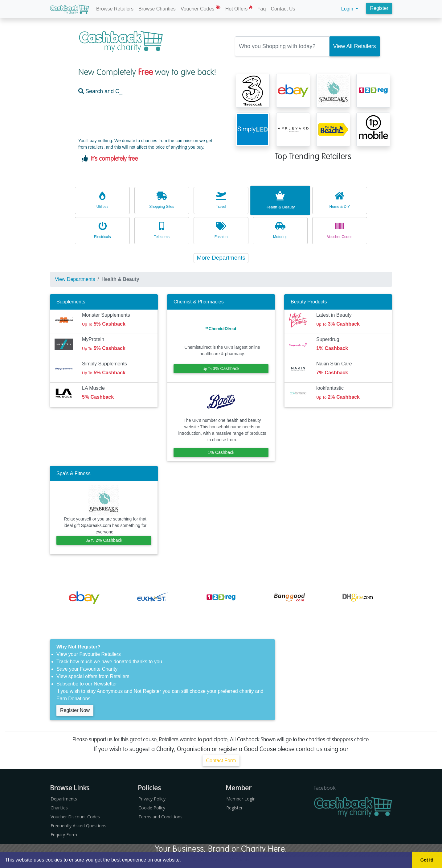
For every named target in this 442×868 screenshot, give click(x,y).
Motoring (280, 230)
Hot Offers (239, 8)
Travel (221, 200)
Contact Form (221, 761)
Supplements (71, 302)
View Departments (75, 279)
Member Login (241, 799)
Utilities (102, 200)
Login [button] (348, 9)
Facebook (325, 788)
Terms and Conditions (160, 817)
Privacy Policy (152, 799)
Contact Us (283, 9)
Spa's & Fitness (74, 473)
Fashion (221, 230)
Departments (64, 799)
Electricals (102, 230)
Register (379, 8)
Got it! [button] (427, 860)
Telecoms (162, 230)
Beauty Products (309, 302)
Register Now (75, 710)
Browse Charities (157, 9)
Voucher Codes (201, 8)
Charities (59, 808)
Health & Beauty (280, 200)
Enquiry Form (64, 835)
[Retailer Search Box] (282, 46)
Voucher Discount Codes (75, 817)
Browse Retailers (115, 9)
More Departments (221, 258)
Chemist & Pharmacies (199, 302)
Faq (262, 9)
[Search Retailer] (355, 46)
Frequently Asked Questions (78, 826)
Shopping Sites (162, 200)
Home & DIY (340, 200)
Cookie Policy (152, 808)
